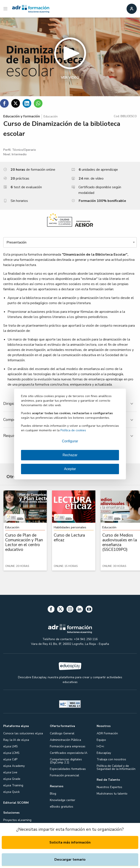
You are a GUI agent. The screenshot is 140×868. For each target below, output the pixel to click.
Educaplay (104, 753)
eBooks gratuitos (62, 807)
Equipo (101, 740)
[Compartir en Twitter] (16, 103)
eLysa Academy (14, 766)
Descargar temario (70, 860)
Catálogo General (62, 733)
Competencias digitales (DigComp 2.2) (66, 761)
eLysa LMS (11, 746)
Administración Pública (65, 740)
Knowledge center (63, 800)
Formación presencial (64, 775)
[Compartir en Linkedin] (27, 103)
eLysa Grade (12, 779)
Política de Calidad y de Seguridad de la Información (116, 767)
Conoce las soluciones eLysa (23, 733)
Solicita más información (70, 842)
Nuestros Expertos (109, 787)
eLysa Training (13, 785)
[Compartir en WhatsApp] (38, 103)
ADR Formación (107, 733)
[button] (70, 57)
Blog (53, 794)
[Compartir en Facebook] (4, 103)
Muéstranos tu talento (112, 794)
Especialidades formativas (68, 769)
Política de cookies (73, 430)
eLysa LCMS (11, 753)
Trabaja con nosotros (111, 759)
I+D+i (100, 746)
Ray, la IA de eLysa (16, 740)
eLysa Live (10, 772)
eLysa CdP (10, 759)
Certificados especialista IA (69, 753)
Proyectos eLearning (17, 820)
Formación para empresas (68, 746)
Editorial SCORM (16, 803)
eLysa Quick (11, 792)
